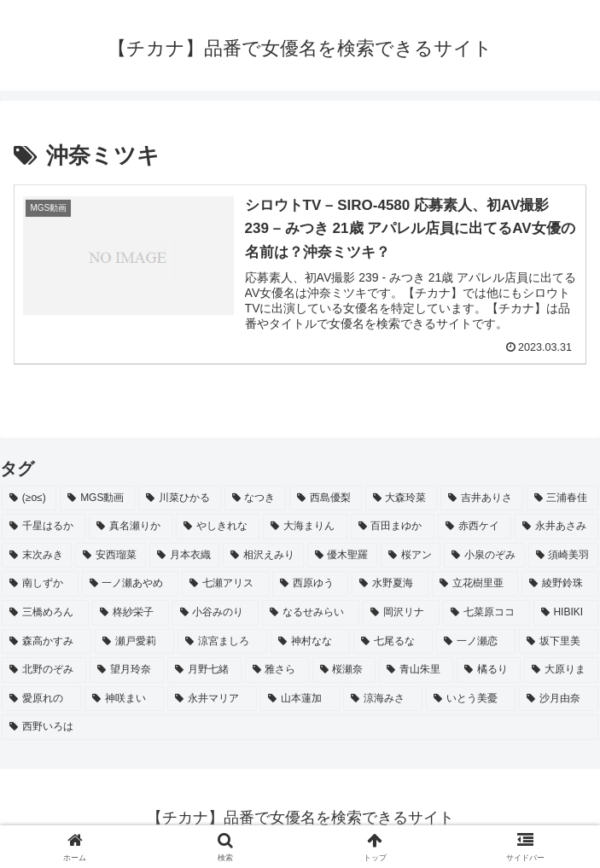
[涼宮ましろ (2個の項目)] (222, 642)
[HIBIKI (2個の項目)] (566, 613)
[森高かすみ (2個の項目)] (47, 642)
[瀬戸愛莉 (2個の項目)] (134, 642)
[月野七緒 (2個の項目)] (204, 670)
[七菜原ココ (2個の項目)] (486, 613)
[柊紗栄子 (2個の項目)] (131, 613)
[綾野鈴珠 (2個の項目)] (560, 584)
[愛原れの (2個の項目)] (41, 699)
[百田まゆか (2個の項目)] (393, 527)
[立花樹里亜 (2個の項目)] (475, 584)
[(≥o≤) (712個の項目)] (29, 498)
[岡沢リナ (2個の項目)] (401, 613)
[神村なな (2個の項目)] (310, 642)
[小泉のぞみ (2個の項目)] (484, 556)
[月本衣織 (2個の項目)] (184, 556)
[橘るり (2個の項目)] (489, 670)
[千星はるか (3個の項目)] (44, 527)
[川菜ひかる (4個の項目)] (179, 498)
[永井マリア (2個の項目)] (212, 699)
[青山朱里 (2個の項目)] (416, 670)
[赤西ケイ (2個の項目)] (475, 527)
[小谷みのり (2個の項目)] (216, 613)
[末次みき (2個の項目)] (37, 556)
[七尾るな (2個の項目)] (393, 642)
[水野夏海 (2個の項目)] (390, 584)
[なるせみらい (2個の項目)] (311, 613)
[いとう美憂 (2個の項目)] (471, 699)
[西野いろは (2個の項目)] (300, 727)
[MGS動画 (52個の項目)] (97, 498)
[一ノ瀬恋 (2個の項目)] (476, 642)
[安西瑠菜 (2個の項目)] (110, 556)
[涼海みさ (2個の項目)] (383, 699)
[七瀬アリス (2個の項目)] (225, 584)
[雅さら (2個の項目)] (277, 670)
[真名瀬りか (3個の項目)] (131, 527)
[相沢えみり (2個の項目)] (263, 556)
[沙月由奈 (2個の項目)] (559, 699)
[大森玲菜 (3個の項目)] (401, 498)
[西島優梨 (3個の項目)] (325, 498)
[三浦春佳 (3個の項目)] (562, 498)
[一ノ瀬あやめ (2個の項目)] (131, 584)
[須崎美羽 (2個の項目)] (563, 556)
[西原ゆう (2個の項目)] (311, 584)
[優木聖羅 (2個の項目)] (342, 556)
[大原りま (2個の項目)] (561, 670)
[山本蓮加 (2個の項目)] (300, 699)
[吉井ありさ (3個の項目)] (481, 498)
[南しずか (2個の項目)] (40, 584)
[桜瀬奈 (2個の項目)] (344, 670)
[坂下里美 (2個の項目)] (559, 642)
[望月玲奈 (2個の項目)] (127, 670)
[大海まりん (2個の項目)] (305, 527)
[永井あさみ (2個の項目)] (556, 527)
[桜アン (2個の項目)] (411, 556)
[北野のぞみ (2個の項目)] (44, 670)
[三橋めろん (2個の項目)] (45, 613)
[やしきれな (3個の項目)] (218, 527)
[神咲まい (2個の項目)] (124, 699)
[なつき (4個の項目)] (255, 498)
